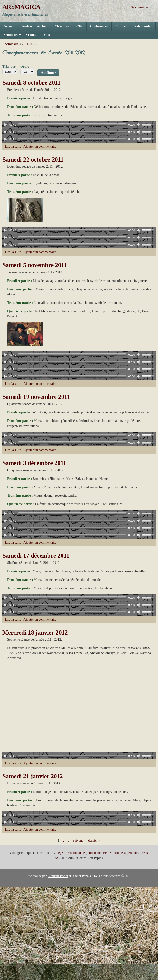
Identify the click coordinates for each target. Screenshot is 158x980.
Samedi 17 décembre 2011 (36, 556)
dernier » (94, 841)
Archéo (42, 26)
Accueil (9, 26)
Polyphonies (143, 26)
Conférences (99, 26)
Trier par (9, 66)
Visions (31, 35)
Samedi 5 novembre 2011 (35, 265)
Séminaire (10, 36)
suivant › (79, 841)
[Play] (6, 125)
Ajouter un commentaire (40, 146)
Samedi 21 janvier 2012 (33, 776)
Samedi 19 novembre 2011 (36, 397)
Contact (121, 26)
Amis (25, 28)
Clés (80, 26)
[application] (79, 125)
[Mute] (139, 125)
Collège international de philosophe (76, 853)
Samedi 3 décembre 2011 (34, 463)
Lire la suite (13, 146)
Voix (47, 35)
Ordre (25, 66)
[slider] (72, 125)
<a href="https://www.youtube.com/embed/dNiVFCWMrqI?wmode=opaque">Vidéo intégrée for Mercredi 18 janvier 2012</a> (60, 707)
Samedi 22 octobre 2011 (33, 159)
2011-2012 (29, 44)
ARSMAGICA (21, 7)
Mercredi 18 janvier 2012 (35, 632)
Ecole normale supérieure (120, 853)
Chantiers (62, 26)
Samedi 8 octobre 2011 (31, 83)
